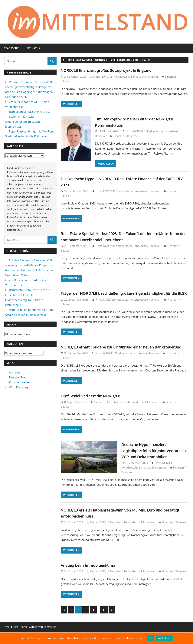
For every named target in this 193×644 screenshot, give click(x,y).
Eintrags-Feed (18, 377)
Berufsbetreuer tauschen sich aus (30, 112)
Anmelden (16, 373)
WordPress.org (18, 387)
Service (32, 48)
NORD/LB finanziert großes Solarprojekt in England (111, 70)
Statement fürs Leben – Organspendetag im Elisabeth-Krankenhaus (25, 122)
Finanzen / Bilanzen (126, 136)
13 (104, 622)
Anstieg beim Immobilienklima (91, 577)
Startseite (11, 48)
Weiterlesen (71, 104)
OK (150, 638)
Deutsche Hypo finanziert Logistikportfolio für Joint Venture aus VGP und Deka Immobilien (155, 463)
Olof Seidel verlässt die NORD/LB (94, 408)
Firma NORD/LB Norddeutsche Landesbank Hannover (126, 77)
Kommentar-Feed (20, 382)
